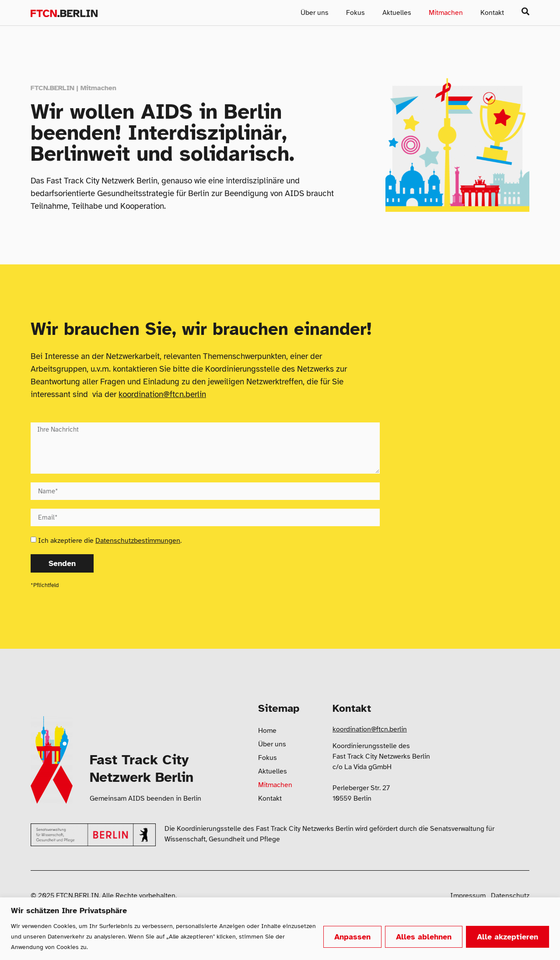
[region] (280, 929)
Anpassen (352, 937)
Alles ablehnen (424, 937)
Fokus (355, 13)
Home (267, 731)
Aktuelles (397, 13)
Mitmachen (446, 13)
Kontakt (492, 13)
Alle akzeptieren (507, 937)
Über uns (315, 13)
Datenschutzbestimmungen (138, 541)
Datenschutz (510, 896)
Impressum (468, 896)
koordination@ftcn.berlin (162, 394)
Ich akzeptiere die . (110, 541)
